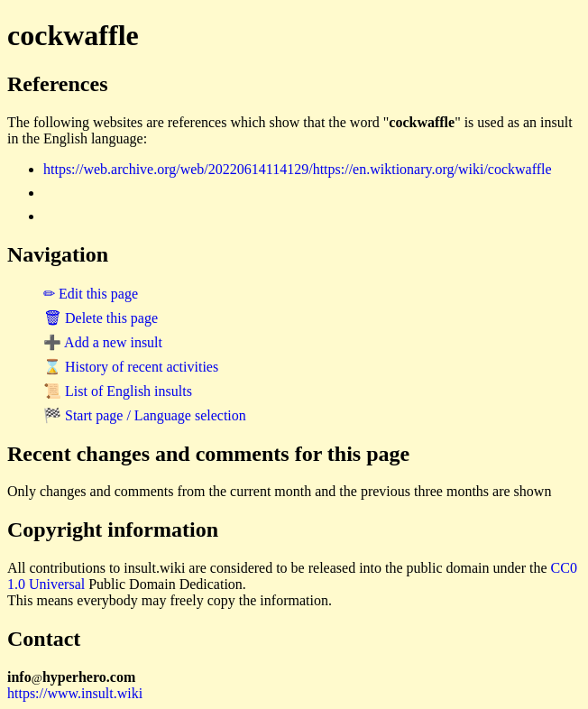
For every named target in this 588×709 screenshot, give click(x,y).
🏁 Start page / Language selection (145, 415)
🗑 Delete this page (101, 318)
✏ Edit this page (91, 294)
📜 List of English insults (118, 391)
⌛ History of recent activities (131, 367)
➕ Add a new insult (103, 342)
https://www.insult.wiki (75, 693)
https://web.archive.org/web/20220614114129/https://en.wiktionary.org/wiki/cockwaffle (298, 169)
